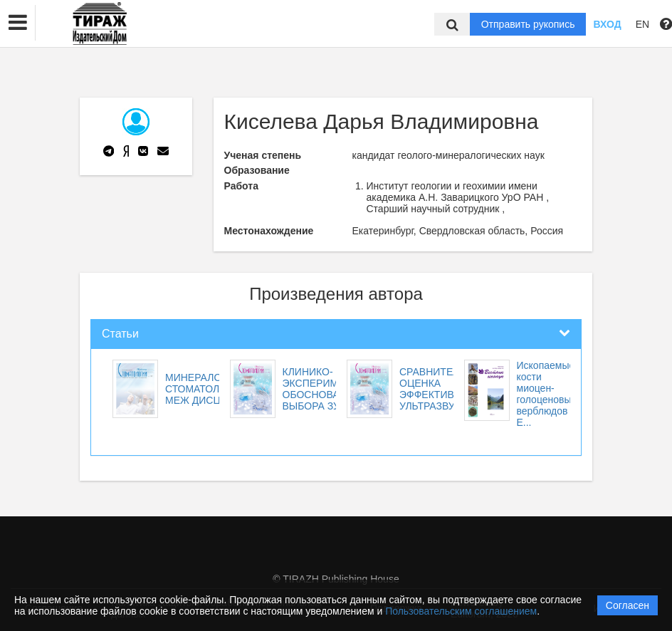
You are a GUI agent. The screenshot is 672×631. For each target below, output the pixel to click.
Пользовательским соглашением (461, 611)
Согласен (628, 605)
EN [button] (642, 24)
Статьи (120, 334)
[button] (18, 23)
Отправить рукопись (528, 24)
